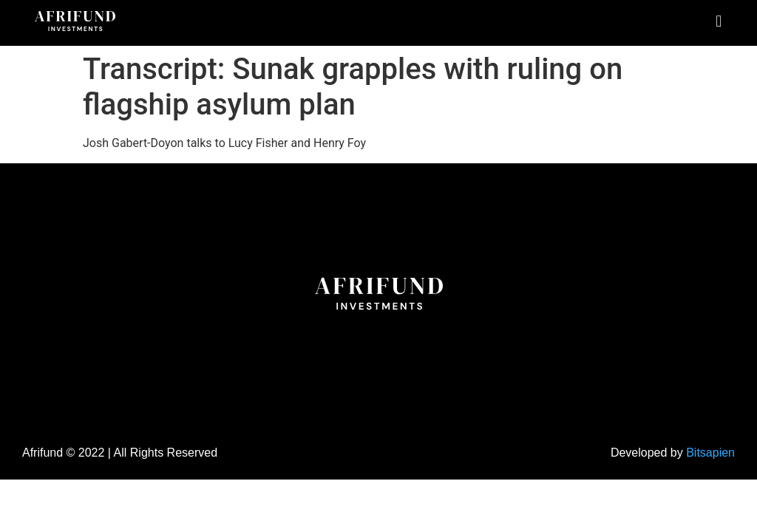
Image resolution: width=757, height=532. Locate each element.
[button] (719, 21)
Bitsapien (710, 453)
